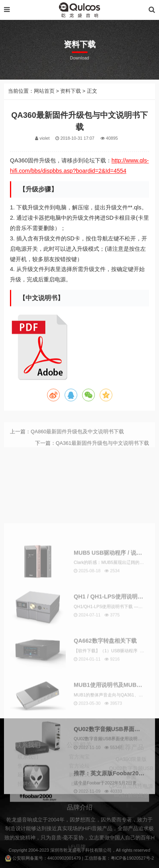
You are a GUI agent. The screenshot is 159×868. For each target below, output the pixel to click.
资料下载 (71, 101)
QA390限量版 (131, 779)
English (79, 801)
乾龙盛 (70, 850)
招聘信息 (28, 801)
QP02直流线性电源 (131, 806)
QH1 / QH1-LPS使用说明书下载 (114, 700)
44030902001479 (64, 858)
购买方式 (79, 792)
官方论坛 (79, 782)
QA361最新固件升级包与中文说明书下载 (102, 452)
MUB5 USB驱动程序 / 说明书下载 (116, 656)
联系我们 (28, 774)
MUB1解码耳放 (131, 815)
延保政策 (28, 792)
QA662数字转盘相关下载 (105, 745)
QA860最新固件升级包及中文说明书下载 (77, 440)
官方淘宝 (79, 774)
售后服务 (28, 782)
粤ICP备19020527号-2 (132, 858)
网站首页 (44, 101)
